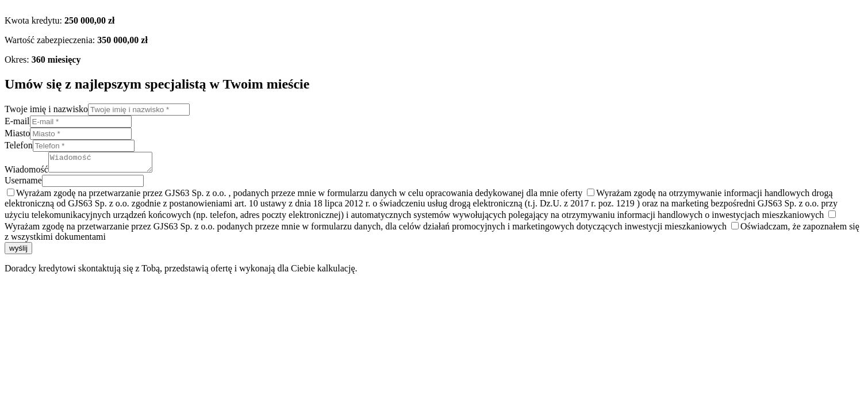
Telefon (19, 145)
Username (23, 184)
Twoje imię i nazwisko (46, 109)
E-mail (17, 121)
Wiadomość (26, 173)
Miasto (17, 133)
